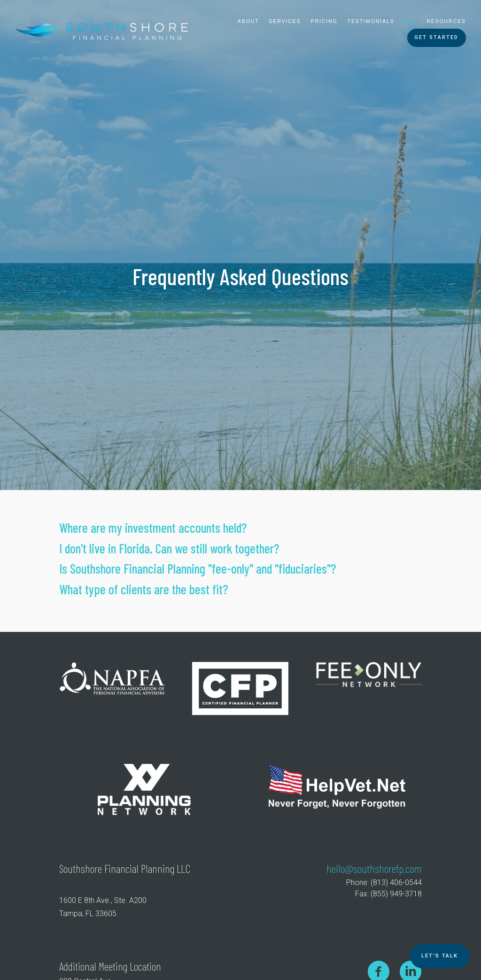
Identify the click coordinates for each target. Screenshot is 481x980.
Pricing (324, 21)
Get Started (436, 37)
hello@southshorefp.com (374, 868)
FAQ (411, 21)
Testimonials (371, 21)
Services (285, 21)
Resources (446, 21)
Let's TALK (440, 956)
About (248, 21)
